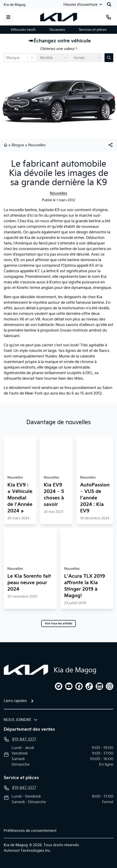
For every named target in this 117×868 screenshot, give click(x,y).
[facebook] (79, 686)
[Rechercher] (109, 4)
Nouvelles (37, 145)
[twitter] (59, 686)
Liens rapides (15, 701)
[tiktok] (89, 686)
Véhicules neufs (23, 30)
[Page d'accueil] (26, 670)
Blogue (18, 145)
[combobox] (7, 58)
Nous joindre (18, 720)
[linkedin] (99, 686)
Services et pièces (93, 30)
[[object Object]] (111, 145)
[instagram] (110, 686)
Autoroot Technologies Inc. (27, 850)
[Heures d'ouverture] (83, 4)
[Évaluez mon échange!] (109, 58)
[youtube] (69, 686)
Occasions (57, 30)
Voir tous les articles (58, 624)
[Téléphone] (109, 17)
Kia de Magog (15, 5)
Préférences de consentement (30, 830)
